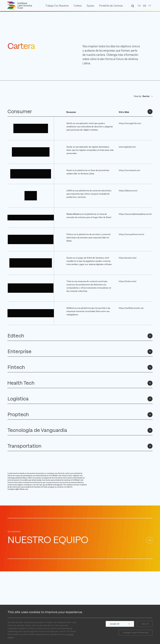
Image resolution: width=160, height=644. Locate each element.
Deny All (145, 624)
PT (150, 6)
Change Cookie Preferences (136, 633)
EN (139, 6)
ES (145, 6)
